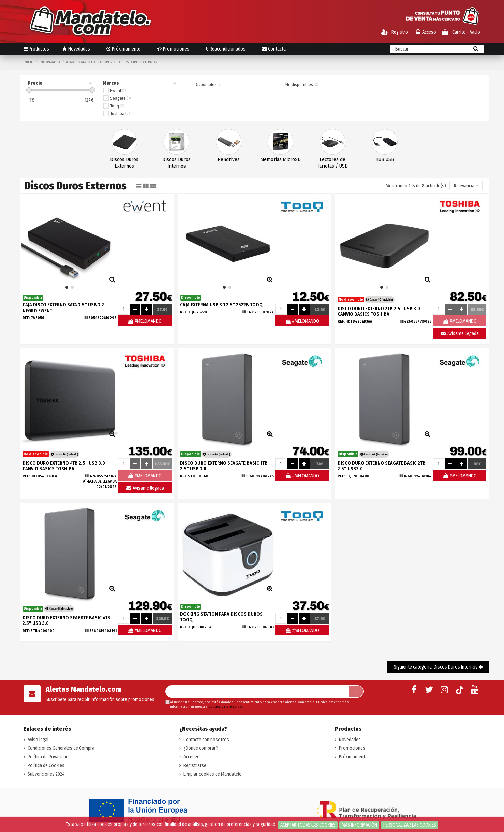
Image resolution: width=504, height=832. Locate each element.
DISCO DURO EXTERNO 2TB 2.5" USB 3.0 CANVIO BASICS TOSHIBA (379, 312)
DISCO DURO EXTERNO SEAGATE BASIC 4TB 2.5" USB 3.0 (66, 621)
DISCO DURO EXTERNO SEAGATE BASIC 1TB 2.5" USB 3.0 (224, 466)
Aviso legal (38, 740)
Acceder (191, 757)
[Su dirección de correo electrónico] (257, 691)
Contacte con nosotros (206, 740)
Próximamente (353, 757)
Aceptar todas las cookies (308, 825)
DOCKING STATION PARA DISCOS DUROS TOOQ (221, 617)
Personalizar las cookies (410, 825)
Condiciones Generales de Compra (61, 748)
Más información (359, 825)
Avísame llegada (459, 334)
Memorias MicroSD (281, 159)
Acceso (426, 32)
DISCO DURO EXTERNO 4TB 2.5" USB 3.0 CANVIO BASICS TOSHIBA (64, 466)
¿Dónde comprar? (201, 748)
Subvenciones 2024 (46, 774)
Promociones (352, 748)
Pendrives (229, 159)
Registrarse (195, 766)
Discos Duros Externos (124, 163)
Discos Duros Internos (176, 163)
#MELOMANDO (145, 321)
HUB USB (385, 159)
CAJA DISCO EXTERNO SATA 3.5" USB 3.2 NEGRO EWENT (63, 308)
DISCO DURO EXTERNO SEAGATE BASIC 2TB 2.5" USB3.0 (382, 466)
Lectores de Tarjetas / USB (332, 163)
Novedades (350, 740)
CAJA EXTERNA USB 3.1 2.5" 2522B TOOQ (221, 305)
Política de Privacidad (48, 757)
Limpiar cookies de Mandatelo (213, 774)
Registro (395, 32)
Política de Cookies (46, 766)
